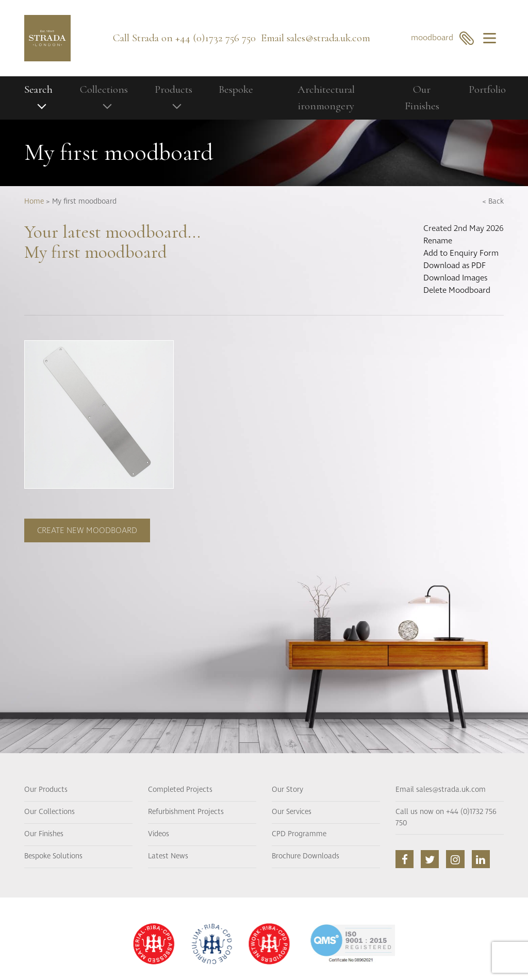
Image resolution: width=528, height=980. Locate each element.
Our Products (46, 790)
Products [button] (174, 89)
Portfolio (487, 89)
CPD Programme (299, 834)
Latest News (168, 856)
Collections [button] (104, 89)
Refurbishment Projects (186, 812)
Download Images (455, 278)
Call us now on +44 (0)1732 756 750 (446, 818)
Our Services (292, 812)
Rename (438, 241)
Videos (159, 834)
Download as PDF (455, 265)
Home (34, 202)
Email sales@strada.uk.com (441, 790)
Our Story (287, 790)
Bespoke (236, 89)
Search (38, 89)
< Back (493, 202)
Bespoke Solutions (53, 856)
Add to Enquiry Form (461, 253)
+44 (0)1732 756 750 (216, 38)
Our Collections (49, 812)
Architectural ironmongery (326, 98)
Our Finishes (422, 98)
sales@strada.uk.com (328, 38)
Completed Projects (180, 790)
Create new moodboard (87, 530)
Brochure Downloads (306, 856)
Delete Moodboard (457, 290)
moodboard (443, 38)
